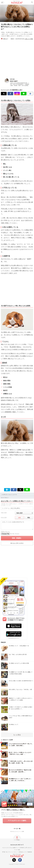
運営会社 (21, 852)
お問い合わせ (28, 848)
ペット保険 (21, 831)
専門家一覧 (5, 852)
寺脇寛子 (16, 81)
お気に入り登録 (29, 39)
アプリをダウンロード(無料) (17, 821)
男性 (29, 518)
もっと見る (17, 735)
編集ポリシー (16, 848)
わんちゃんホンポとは (7, 848)
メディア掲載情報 (28, 852)
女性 (19, 518)
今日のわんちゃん (14, 831)
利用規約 (22, 848)
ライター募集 (17, 850)
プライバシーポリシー (13, 852)
